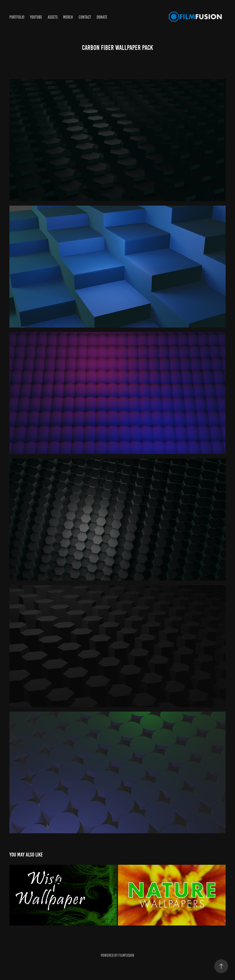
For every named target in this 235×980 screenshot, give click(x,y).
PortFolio (17, 17)
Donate (102, 17)
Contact (85, 17)
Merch (68, 17)
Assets (53, 17)
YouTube (36, 17)
